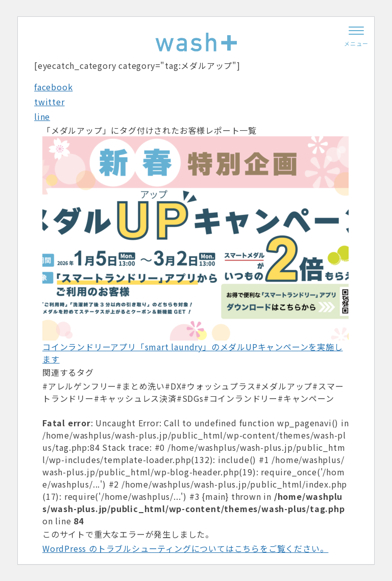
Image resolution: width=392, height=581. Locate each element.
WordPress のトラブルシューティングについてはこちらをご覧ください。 (185, 548)
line (42, 116)
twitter (50, 102)
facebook (53, 87)
